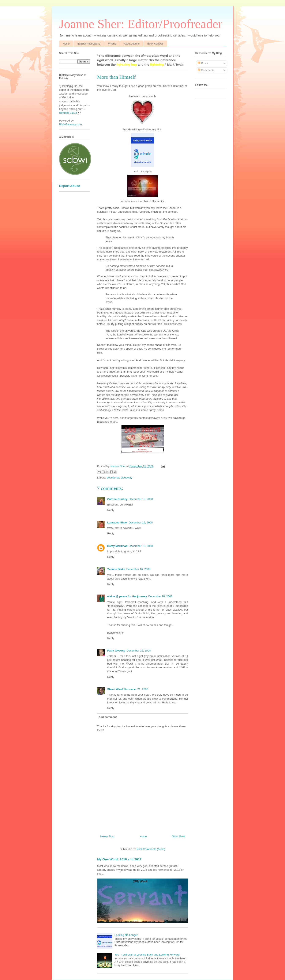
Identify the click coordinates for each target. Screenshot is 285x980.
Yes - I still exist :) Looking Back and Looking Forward (147, 955)
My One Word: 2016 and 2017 (119, 859)
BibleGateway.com (70, 124)
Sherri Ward (115, 689)
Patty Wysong (116, 651)
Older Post (178, 836)
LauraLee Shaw (117, 522)
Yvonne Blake (116, 569)
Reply (111, 510)
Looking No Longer (126, 935)
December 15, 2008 (141, 499)
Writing (112, 44)
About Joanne (132, 44)
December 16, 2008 (138, 569)
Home (66, 44)
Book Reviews (155, 44)
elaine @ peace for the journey (127, 596)
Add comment (108, 717)
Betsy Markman (117, 546)
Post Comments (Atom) (151, 849)
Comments (206, 70)
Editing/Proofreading (89, 44)
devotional (113, 478)
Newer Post (107, 836)
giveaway (127, 478)
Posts (203, 63)
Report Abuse (70, 186)
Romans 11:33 (68, 113)
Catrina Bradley (117, 499)
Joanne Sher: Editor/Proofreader (141, 24)
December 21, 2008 (136, 689)
